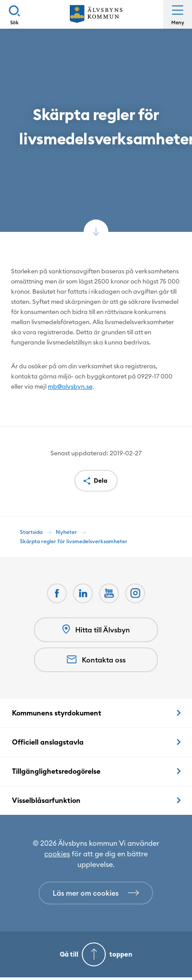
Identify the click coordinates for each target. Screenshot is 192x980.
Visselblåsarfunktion (46, 800)
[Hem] (96, 14)
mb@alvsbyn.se (70, 386)
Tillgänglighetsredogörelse (56, 771)
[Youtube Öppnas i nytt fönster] (109, 593)
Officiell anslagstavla (48, 742)
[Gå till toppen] (96, 954)
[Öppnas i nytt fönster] (135, 593)
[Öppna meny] (178, 14)
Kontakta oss (96, 660)
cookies (57, 854)
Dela (101, 481)
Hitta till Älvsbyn (96, 630)
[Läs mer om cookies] (96, 893)
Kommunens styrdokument (57, 713)
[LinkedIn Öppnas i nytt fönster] (83, 593)
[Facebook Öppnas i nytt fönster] (57, 593)
